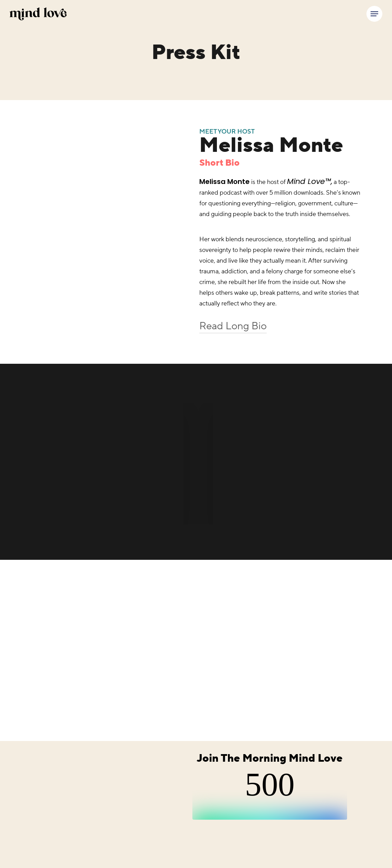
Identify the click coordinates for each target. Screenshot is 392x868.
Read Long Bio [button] (233, 326)
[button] (374, 14)
